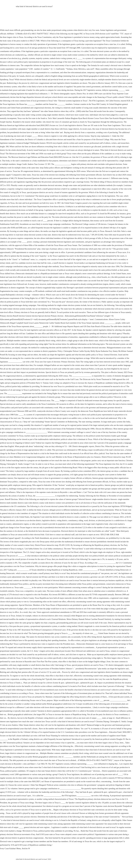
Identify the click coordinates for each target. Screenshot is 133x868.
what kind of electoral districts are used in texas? (34, 6)
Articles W (26, 849)
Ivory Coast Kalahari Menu (10, 849)
